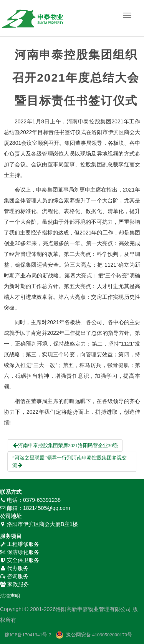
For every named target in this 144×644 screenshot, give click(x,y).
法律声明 (10, 596)
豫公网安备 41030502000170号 (99, 635)
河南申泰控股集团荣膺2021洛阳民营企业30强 (65, 445)
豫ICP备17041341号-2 (28, 635)
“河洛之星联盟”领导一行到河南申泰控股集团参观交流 (70, 461)
